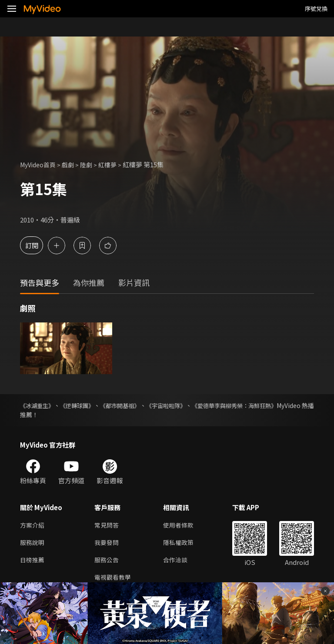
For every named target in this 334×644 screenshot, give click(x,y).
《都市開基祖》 (137, 405)
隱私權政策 (182, 544)
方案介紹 (33, 526)
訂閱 (37, 245)
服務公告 (107, 562)
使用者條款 (182, 526)
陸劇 (91, 164)
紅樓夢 (114, 164)
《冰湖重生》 (38, 405)
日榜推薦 (33, 562)
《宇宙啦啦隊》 (190, 405)
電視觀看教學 (114, 580)
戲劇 (72, 164)
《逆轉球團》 (86, 405)
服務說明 (33, 544)
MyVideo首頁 (40, 164)
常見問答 (107, 526)
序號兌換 (316, 8)
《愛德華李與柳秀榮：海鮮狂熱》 (268, 405)
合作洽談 (179, 562)
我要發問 (107, 544)
